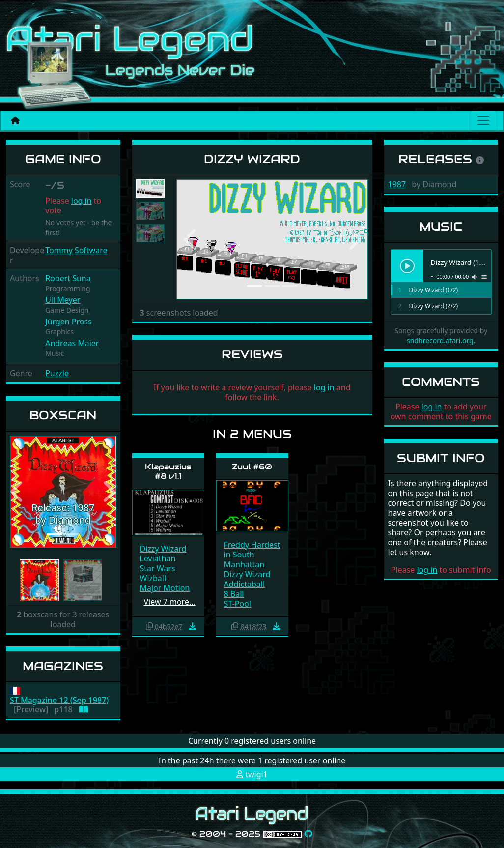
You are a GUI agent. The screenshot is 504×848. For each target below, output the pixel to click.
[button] (18, 492)
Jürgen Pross (69, 322)
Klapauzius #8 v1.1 (168, 471)
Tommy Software (76, 250)
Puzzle (57, 373)
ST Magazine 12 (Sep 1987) (59, 700)
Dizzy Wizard (163, 549)
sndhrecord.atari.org (440, 340)
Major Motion (165, 588)
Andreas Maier (72, 343)
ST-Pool (238, 604)
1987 (397, 184)
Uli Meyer (63, 300)
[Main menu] (483, 120)
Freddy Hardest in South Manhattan (252, 555)
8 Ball (234, 594)
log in (82, 201)
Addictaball (245, 584)
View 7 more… (170, 602)
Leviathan (158, 558)
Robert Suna (68, 278)
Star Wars (158, 568)
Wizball (153, 578)
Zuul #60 (252, 467)
